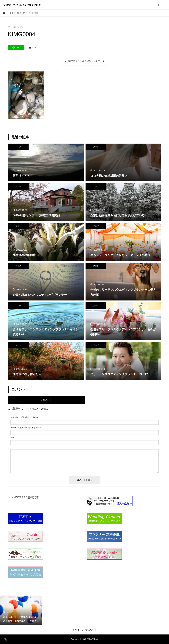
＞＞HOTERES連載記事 (23, 497)
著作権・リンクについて (85, 630)
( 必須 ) (24, 417)
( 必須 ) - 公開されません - (26, 428)
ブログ (18, 147)
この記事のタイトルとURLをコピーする (84, 61)
